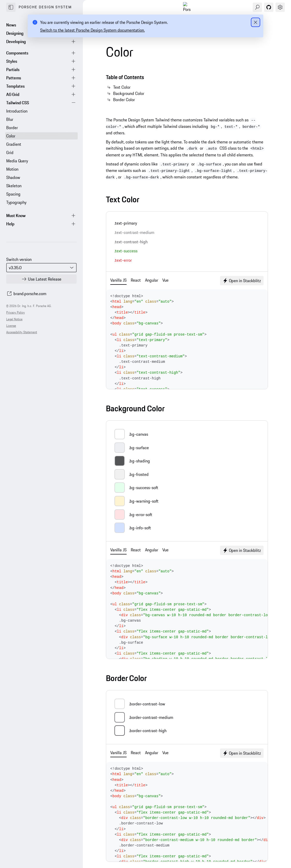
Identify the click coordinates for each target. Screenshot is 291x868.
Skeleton (14, 186)
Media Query (17, 161)
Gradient (14, 144)
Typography (16, 202)
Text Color (122, 87)
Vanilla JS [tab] (118, 280)
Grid (10, 152)
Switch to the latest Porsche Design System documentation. (92, 30)
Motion (12, 169)
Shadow (13, 177)
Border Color (124, 100)
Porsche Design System (45, 7)
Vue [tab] (165, 280)
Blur (10, 119)
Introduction (17, 111)
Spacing (13, 194)
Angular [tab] (152, 280)
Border (12, 128)
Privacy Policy (16, 312)
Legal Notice (14, 319)
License (11, 326)
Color (11, 136)
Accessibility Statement (22, 332)
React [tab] (136, 280)
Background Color (129, 93)
